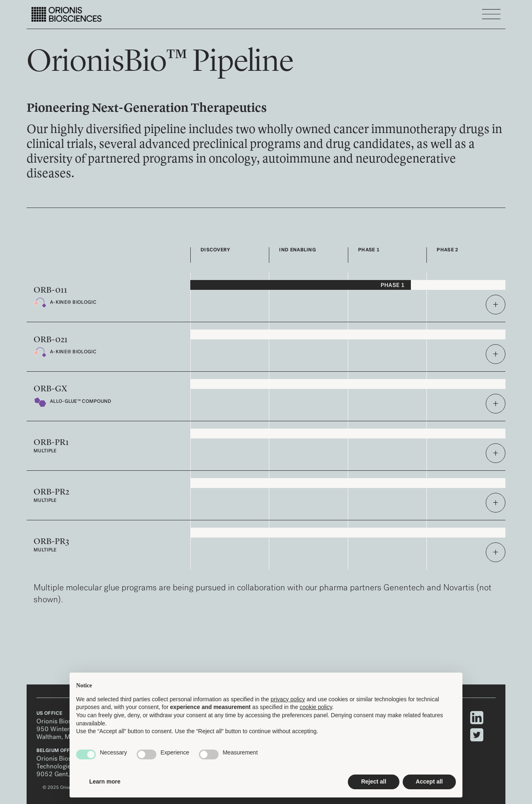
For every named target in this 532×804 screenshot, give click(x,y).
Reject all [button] (373, 781)
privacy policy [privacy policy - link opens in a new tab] (288, 699)
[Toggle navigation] (491, 14)
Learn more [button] (105, 781)
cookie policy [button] (316, 707)
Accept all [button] (429, 781)
